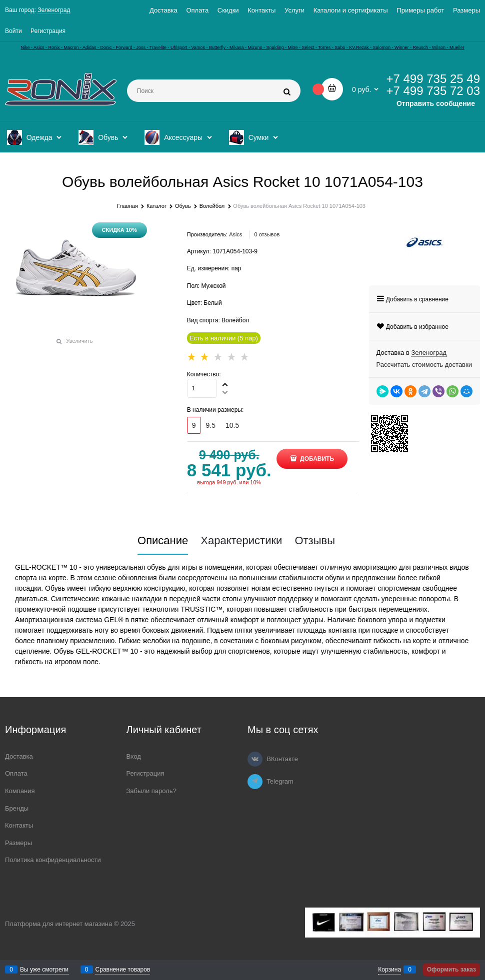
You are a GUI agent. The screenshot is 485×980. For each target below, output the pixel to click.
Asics (235, 234)
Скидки (228, 10)
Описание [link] (163, 541)
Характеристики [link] (241, 541)
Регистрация (48, 31)
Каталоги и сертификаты (351, 10)
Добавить (316, 459)
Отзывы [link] (315, 541)
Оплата (197, 10)
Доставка (163, 10)
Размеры (466, 10)
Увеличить (79, 341)
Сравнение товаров (123, 970)
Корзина (389, 970)
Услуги (294, 10)
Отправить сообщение (436, 103)
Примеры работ (420, 10)
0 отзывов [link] (267, 234)
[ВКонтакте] (255, 759)
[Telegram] (255, 782)
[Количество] (202, 388)
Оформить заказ (451, 970)
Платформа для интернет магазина (58, 924)
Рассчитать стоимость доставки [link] (424, 365)
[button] (225, 384)
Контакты (261, 10)
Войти (13, 31)
